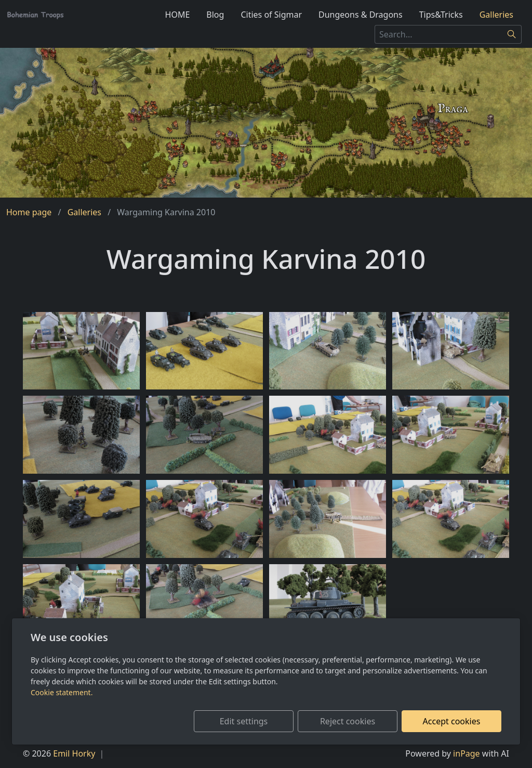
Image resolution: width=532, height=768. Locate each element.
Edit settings (244, 721)
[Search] (512, 34)
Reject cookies (348, 721)
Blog (215, 15)
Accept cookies (452, 721)
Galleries (496, 15)
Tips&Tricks (441, 15)
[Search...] (438, 34)
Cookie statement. (62, 692)
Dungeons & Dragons (361, 15)
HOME (178, 15)
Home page (29, 212)
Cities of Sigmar (271, 15)
